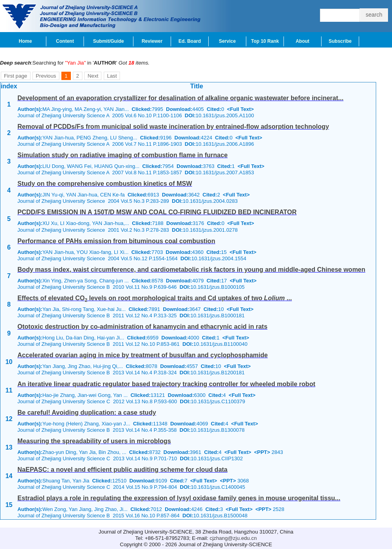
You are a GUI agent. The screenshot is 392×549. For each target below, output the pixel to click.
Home (25, 41)
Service (227, 41)
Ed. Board (190, 41)
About (303, 41)
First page (16, 76)
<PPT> (262, 452)
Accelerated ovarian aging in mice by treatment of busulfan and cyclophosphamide (143, 355)
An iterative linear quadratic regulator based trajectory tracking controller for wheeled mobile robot (166, 384)
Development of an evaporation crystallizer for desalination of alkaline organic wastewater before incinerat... (180, 98)
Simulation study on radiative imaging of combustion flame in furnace (123, 155)
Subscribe (340, 41)
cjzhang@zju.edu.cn (233, 538)
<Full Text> (240, 109)
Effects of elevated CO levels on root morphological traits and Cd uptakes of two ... (155, 298)
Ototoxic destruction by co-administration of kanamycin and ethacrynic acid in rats (142, 327)
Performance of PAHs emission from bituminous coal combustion (116, 241)
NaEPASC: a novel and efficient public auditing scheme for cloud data (122, 470)
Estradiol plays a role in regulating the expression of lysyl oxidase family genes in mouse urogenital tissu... (179, 498)
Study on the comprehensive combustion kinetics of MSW (105, 184)
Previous (46, 76)
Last (112, 76)
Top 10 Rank (265, 41)
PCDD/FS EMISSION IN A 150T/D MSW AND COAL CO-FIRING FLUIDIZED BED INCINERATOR (157, 212)
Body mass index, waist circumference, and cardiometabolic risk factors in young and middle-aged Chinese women (191, 270)
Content (65, 41)
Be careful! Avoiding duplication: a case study (87, 413)
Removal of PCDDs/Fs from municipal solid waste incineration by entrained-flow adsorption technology (173, 127)
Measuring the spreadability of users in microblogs (94, 441)
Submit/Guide (108, 41)
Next (93, 76)
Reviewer (152, 41)
